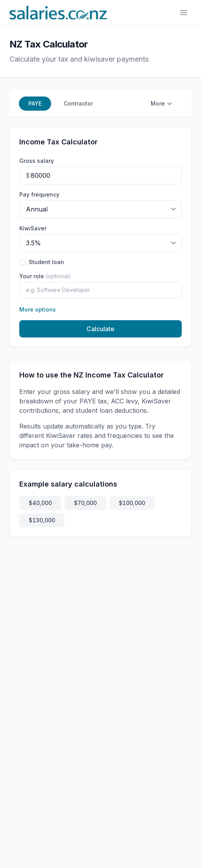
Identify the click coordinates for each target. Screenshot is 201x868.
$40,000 (40, 503)
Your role (45, 276)
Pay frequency (39, 194)
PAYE (35, 103)
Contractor (78, 103)
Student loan (46, 262)
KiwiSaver (33, 228)
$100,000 (132, 503)
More (162, 103)
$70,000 (85, 503)
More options (38, 309)
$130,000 (42, 520)
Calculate (100, 329)
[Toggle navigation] (184, 13)
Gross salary (37, 161)
